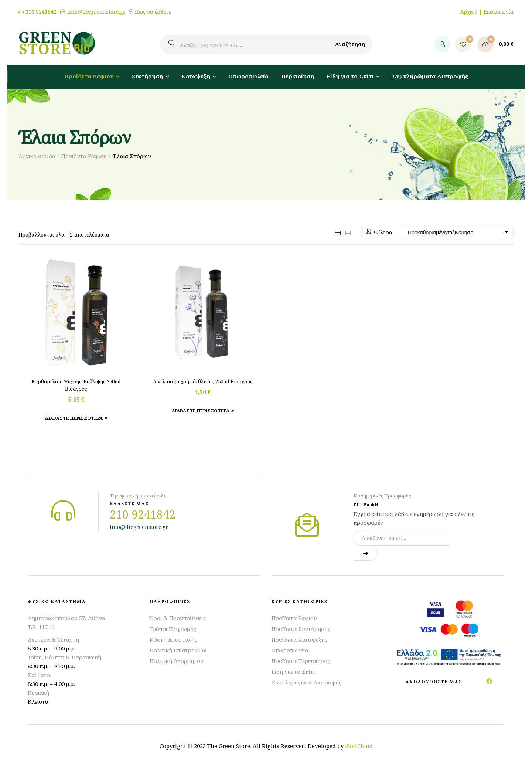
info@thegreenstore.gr (96, 12)
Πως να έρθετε (153, 12)
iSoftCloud (359, 746)
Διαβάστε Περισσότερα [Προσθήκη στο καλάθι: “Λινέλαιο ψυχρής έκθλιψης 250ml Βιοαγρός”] (200, 411)
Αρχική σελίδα (37, 156)
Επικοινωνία (499, 12)
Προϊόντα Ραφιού (84, 156)
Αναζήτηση (350, 44)
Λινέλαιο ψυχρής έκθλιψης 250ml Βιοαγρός (203, 382)
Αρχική (469, 12)
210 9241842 (41, 12)
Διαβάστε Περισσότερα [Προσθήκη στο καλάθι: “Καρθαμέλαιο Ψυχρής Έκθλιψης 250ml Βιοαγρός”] (74, 418)
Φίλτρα (379, 232)
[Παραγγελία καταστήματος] (457, 232)
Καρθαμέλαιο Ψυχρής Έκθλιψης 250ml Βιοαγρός (76, 385)
